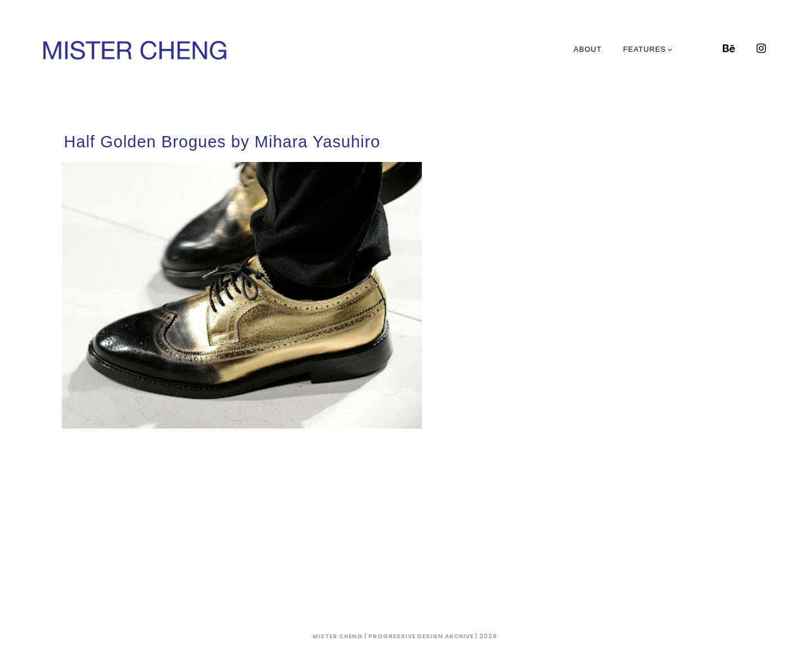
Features (648, 49)
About (588, 49)
